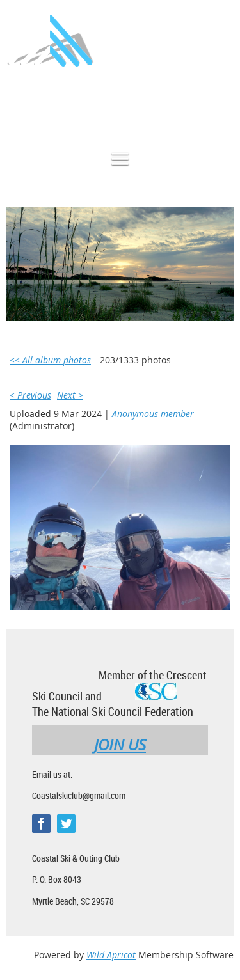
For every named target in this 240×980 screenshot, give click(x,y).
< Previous (30, 395)
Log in (221, 105)
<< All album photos (50, 360)
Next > (70, 395)
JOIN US (120, 745)
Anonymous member (153, 414)
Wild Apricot (111, 955)
